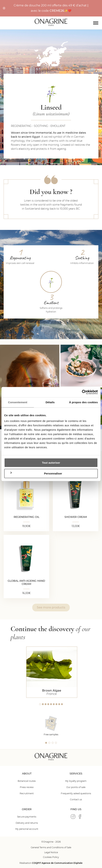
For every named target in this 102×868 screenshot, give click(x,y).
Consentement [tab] (18, 402)
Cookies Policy (51, 857)
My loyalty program (76, 781)
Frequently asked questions (76, 793)
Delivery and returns (27, 823)
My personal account (27, 829)
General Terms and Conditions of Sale (51, 847)
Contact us (76, 799)
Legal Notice (51, 852)
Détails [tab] (50, 402)
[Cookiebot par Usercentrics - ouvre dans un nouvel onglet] (82, 392)
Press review (27, 787)
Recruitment (27, 793)
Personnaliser (36, 473)
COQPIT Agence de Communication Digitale (57, 863)
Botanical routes (27, 781)
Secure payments (27, 817)
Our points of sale (76, 787)
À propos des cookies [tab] (83, 402)
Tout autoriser (51, 463)
